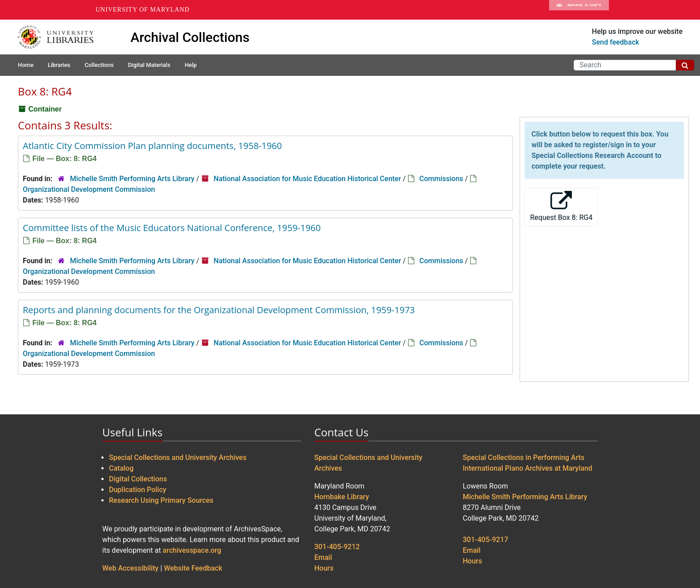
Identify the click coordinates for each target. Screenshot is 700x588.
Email (323, 557)
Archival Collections (190, 37)
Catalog (121, 468)
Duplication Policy (137, 490)
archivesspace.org (192, 550)
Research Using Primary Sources (161, 500)
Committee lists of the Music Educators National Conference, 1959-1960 (172, 228)
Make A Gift (579, 10)
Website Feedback (193, 568)
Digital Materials (149, 65)
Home (26, 65)
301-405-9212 (337, 547)
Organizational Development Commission (89, 189)
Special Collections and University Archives (178, 458)
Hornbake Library (342, 497)
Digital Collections (138, 479)
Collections (99, 65)
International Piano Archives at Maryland (528, 468)
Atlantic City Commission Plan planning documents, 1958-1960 (152, 146)
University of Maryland (143, 10)
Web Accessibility (130, 568)
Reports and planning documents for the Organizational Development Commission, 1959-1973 (219, 310)
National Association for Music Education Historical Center (308, 179)
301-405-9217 (486, 540)
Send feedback (616, 42)
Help (191, 65)
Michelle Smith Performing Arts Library (132, 179)
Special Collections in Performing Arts (524, 458)
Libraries (59, 65)
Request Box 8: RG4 (562, 206)
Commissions (441, 179)
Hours (324, 568)
